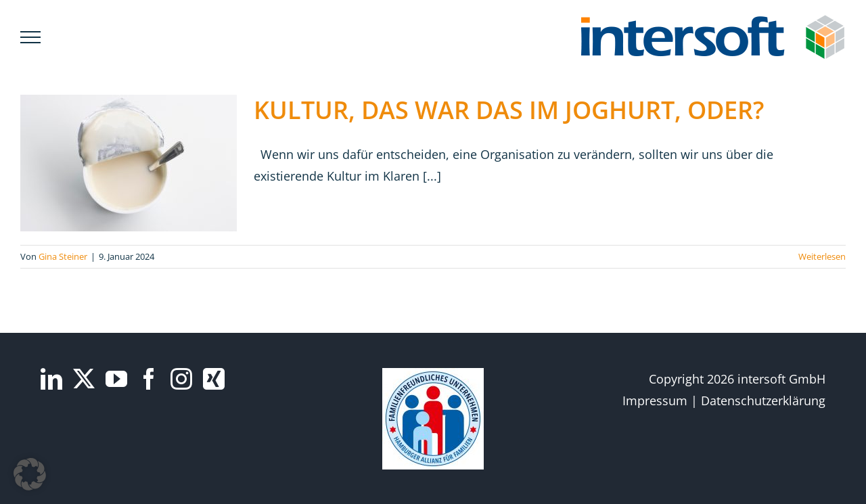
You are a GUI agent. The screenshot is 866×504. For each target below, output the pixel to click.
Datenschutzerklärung (763, 400)
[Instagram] (181, 379)
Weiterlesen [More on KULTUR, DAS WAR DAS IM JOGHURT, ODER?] (822, 256)
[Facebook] (149, 379)
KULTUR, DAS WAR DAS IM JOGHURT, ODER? (509, 110)
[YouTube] (116, 379)
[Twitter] (84, 379)
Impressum (655, 400)
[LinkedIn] (51, 379)
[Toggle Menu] (30, 37)
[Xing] (214, 379)
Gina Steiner (63, 256)
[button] (30, 474)
